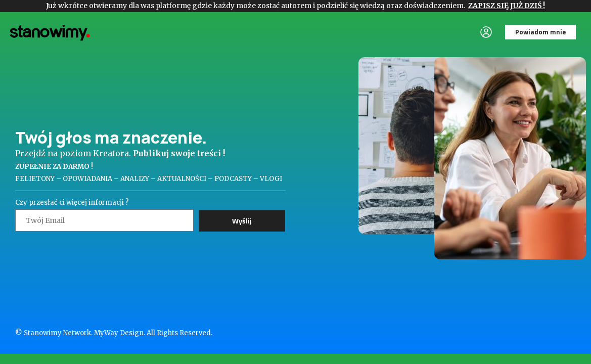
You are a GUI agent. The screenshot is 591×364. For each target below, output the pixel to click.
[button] (540, 32)
